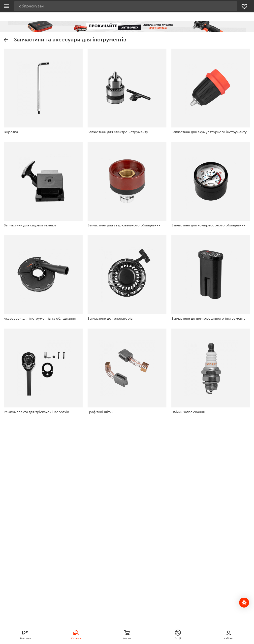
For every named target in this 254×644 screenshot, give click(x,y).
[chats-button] (244, 603)
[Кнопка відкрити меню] (6, 6)
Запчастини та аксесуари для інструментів (65, 40)
